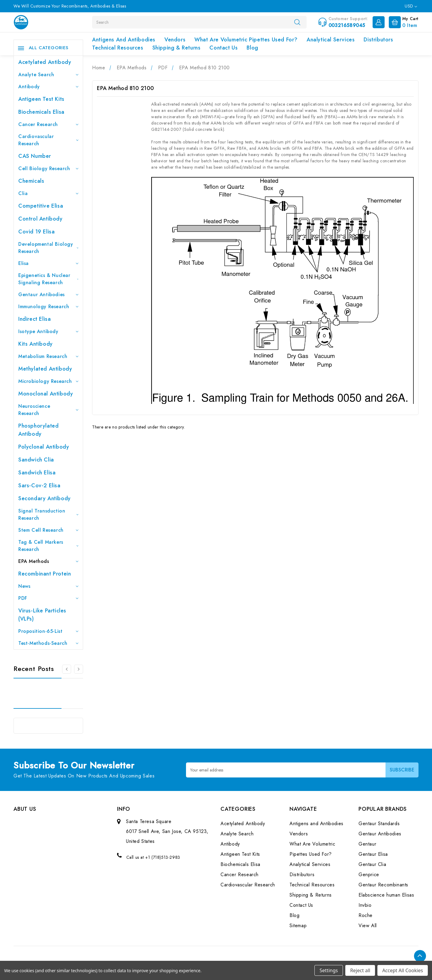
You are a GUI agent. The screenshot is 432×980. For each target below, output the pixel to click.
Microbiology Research (48, 381)
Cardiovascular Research (48, 140)
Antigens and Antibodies (124, 40)
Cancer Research (48, 124)
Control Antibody (40, 219)
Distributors (378, 40)
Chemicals (31, 181)
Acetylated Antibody (45, 62)
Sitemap (298, 926)
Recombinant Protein (45, 574)
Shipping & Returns (177, 48)
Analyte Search (48, 75)
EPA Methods (48, 561)
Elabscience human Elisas (386, 895)
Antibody (48, 87)
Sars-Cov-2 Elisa (39, 485)
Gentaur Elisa (373, 854)
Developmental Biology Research (48, 248)
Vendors (175, 40)
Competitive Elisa (41, 206)
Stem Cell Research (48, 530)
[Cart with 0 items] (402, 22)
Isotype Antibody (48, 331)
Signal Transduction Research (48, 514)
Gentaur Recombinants (383, 885)
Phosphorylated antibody (38, 430)
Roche (366, 915)
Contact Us (223, 48)
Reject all (360, 970)
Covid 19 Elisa (36, 232)
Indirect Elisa (34, 319)
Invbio (365, 905)
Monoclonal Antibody (46, 394)
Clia (48, 193)
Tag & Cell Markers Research (48, 546)
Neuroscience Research (48, 410)
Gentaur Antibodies (48, 295)
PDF (48, 598)
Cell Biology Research (48, 168)
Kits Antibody (36, 344)
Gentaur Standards (379, 824)
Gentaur (367, 844)
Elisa (48, 263)
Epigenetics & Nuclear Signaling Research (48, 279)
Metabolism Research (48, 356)
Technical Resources (118, 48)
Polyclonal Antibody (44, 447)
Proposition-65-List (48, 631)
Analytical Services (331, 40)
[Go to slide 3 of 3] (67, 669)
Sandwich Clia (36, 460)
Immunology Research (48, 307)
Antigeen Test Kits (41, 99)
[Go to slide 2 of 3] (79, 669)
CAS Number (35, 156)
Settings (329, 970)
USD (411, 6)
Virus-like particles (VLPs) (42, 615)
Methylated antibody (45, 369)
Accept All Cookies (403, 970)
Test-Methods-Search (48, 643)
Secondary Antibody (45, 498)
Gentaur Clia (372, 864)
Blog (252, 48)
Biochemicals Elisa (41, 112)
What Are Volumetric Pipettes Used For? (246, 40)
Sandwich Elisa (37, 473)
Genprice (369, 875)
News (48, 586)
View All (368, 926)
